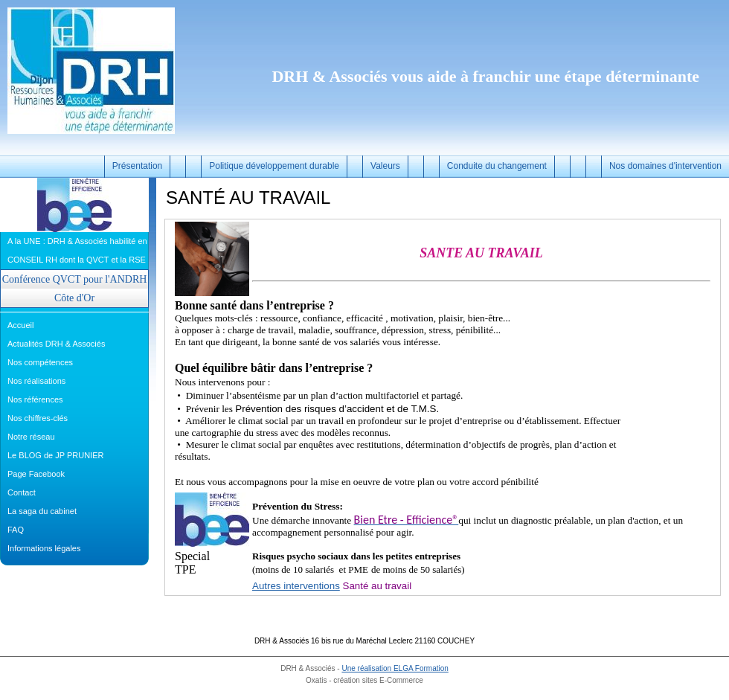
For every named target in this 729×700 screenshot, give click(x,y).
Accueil (20, 325)
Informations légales (44, 548)
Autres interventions (296, 586)
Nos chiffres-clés (38, 418)
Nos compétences (40, 362)
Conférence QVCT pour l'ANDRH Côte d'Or (75, 289)
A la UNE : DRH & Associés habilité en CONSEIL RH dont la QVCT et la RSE (77, 250)
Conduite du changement (497, 166)
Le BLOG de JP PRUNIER (55, 455)
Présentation (137, 166)
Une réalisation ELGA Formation (395, 668)
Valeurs (385, 166)
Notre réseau (31, 437)
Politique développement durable (274, 166)
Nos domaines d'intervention (665, 166)
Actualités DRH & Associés (56, 344)
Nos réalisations (36, 381)
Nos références (35, 399)
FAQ (16, 530)
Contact (22, 492)
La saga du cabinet (42, 511)
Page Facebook (36, 474)
